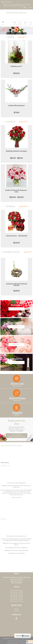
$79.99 (17, 112)
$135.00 (16, 73)
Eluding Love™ (17, 66)
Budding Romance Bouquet (17, 151)
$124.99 (16, 243)
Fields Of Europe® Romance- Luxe (17, 191)
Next (31, 59)
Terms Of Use (12, 641)
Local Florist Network (13, 643)
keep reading (5, 463)
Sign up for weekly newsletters (16, 436)
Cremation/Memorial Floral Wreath (16, 285)
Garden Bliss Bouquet (17, 106)
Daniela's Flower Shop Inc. (17, 13)
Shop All (21, 37)
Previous (2, 59)
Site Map (23, 643)
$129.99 (17, 291)
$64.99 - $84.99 (16, 158)
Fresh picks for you (17, 425)
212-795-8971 (8, 2)
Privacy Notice (21, 641)
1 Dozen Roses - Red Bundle (17, 236)
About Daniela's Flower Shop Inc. (12, 445)
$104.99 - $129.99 (17, 197)
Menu (3, 24)
